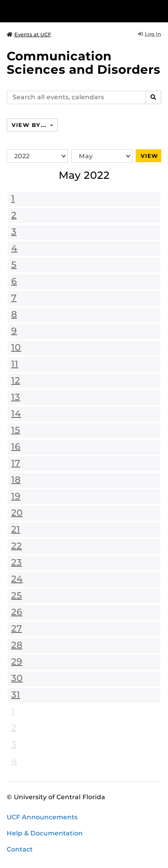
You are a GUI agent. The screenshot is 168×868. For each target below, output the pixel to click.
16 (16, 447)
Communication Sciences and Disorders (84, 63)
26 (17, 612)
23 (17, 562)
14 (16, 413)
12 (16, 380)
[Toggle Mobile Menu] (159, 11)
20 (17, 513)
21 (16, 529)
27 (17, 628)
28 (17, 645)
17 (16, 463)
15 (16, 430)
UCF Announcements (42, 817)
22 (17, 546)
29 (17, 662)
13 (16, 397)
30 (17, 678)
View (150, 156)
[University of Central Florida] (68, 11)
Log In (150, 34)
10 (16, 347)
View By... (30, 125)
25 (17, 595)
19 (16, 496)
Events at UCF (29, 34)
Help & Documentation (45, 833)
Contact (20, 849)
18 (16, 480)
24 (17, 579)
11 (15, 364)
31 (16, 695)
